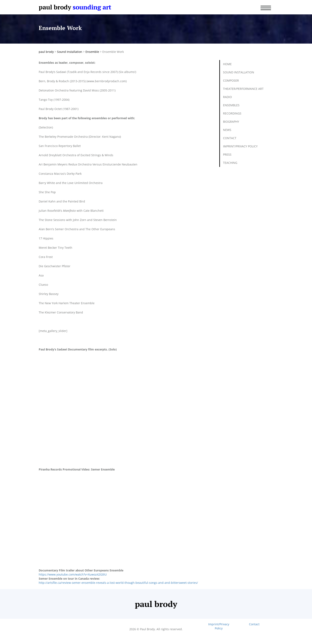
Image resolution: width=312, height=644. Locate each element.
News (227, 130)
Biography (231, 122)
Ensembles (231, 105)
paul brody (55, 7)
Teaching (230, 163)
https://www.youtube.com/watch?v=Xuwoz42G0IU (73, 574)
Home (227, 64)
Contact (230, 138)
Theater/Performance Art (243, 89)
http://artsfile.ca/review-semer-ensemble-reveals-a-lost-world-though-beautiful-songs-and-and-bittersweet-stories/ (118, 583)
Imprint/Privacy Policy (240, 146)
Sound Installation (239, 72)
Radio (227, 97)
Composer (231, 80)
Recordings (232, 113)
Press (227, 154)
